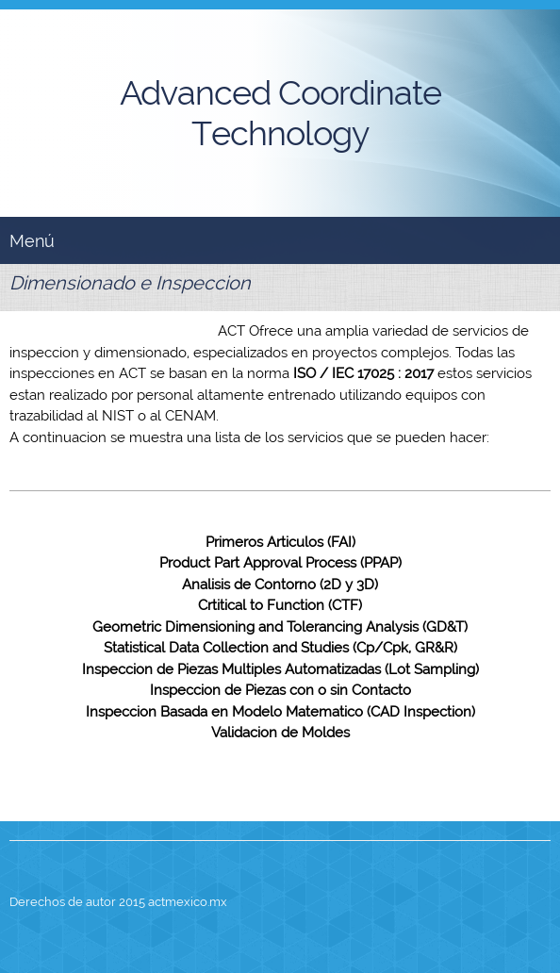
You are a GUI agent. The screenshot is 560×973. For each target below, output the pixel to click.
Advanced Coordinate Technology (280, 113)
